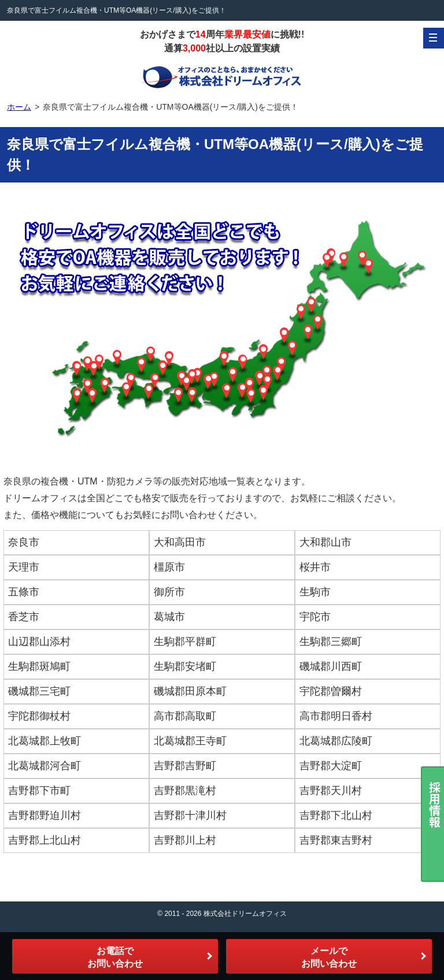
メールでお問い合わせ (329, 957)
